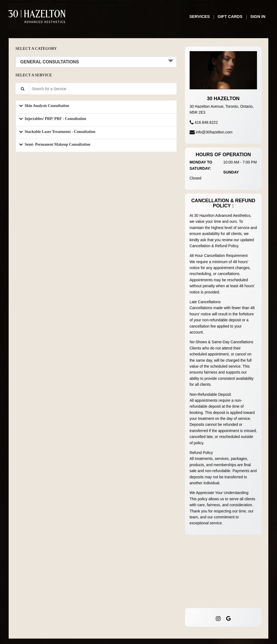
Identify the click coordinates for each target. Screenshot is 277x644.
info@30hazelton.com (214, 132)
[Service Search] (22, 89)
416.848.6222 (206, 122)
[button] (96, 107)
